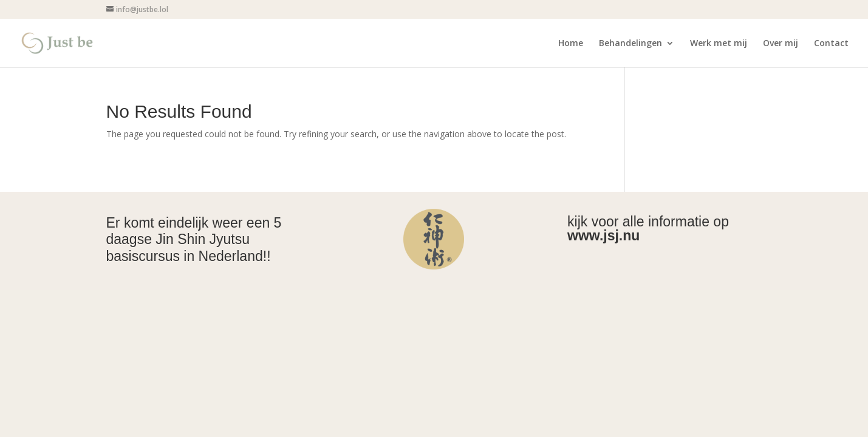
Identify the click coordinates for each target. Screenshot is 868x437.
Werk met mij (719, 44)
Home (571, 44)
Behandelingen (630, 44)
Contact (831, 44)
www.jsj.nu (603, 235)
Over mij (781, 44)
